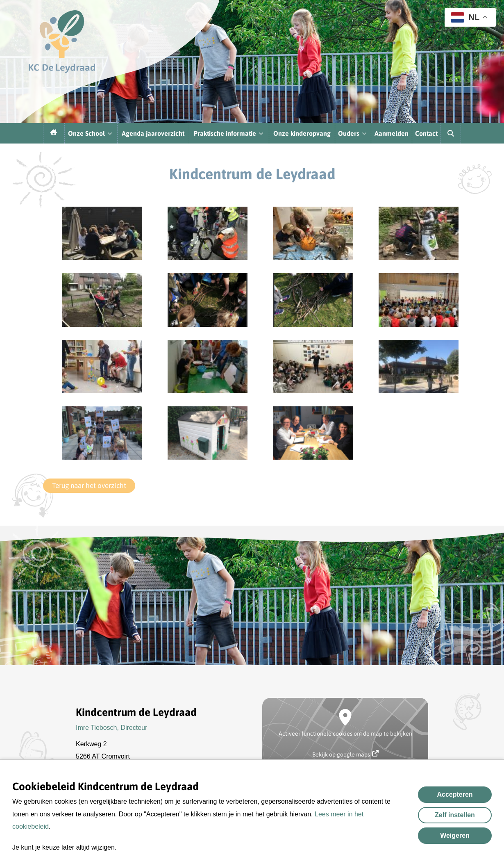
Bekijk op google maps (345, 754)
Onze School (91, 133)
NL (465, 17)
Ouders (353, 133)
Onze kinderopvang (302, 133)
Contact (426, 133)
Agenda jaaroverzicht (153, 133)
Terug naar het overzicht (89, 485)
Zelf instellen (455, 815)
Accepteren (455, 794)
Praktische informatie (229, 133)
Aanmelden (392, 133)
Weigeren (455, 835)
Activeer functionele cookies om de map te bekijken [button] (345, 734)
